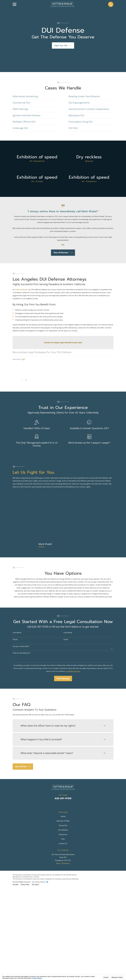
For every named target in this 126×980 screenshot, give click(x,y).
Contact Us (63, 844)
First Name (17, 633)
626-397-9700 (63, 799)
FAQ (63, 839)
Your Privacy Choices (40, 882)
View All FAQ (23, 767)
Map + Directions (63, 864)
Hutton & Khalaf (21, 289)
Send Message (63, 679)
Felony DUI (63, 826)
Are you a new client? (21, 647)
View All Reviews (63, 253)
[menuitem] (15, 885)
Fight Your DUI (63, 45)
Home (63, 817)
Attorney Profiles (63, 821)
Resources (63, 835)
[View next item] (26, 381)
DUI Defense (63, 830)
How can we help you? (21, 653)
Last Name (68, 633)
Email (66, 640)
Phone (15, 640)
